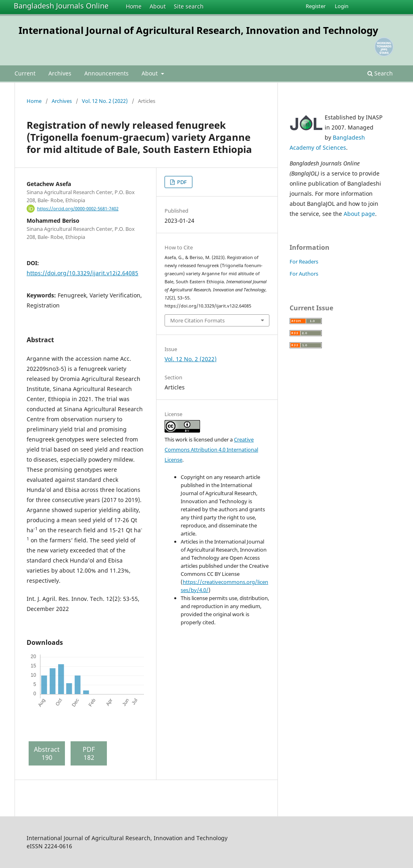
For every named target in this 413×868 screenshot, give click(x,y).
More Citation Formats (197, 320)
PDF (181, 182)
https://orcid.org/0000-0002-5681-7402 (78, 209)
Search (380, 73)
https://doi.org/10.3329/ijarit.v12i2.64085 (82, 273)
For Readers (304, 261)
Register (316, 6)
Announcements (106, 73)
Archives (60, 73)
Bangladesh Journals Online (61, 6)
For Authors (304, 274)
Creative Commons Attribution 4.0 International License (211, 450)
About (158, 6)
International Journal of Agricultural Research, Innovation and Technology (198, 30)
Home (134, 6)
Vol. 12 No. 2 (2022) (105, 101)
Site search (189, 6)
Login (342, 6)
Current (25, 73)
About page (359, 214)
